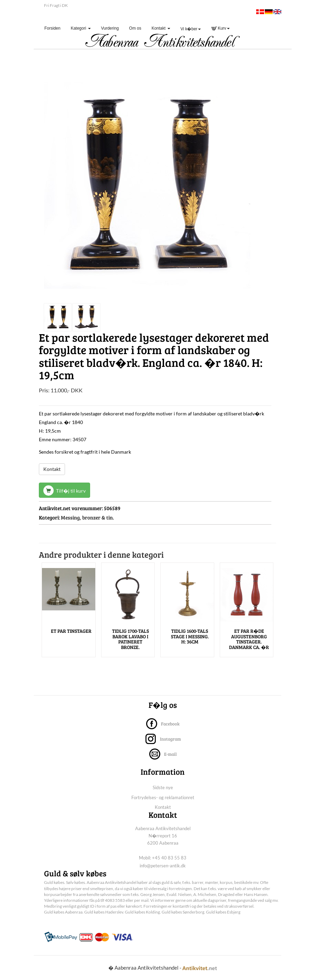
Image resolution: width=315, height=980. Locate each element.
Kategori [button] (81, 28)
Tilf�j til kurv (64, 491)
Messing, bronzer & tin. (87, 517)
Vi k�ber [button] (191, 29)
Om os (135, 28)
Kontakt (52, 469)
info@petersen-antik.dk (163, 866)
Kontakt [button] (161, 28)
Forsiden (55, 28)
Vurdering (110, 28)
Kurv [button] (220, 28)
